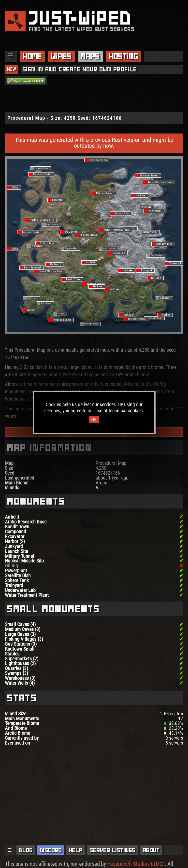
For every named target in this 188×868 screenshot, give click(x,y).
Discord (51, 850)
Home (32, 56)
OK (94, 420)
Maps (90, 56)
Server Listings (113, 850)
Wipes (61, 56)
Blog (26, 850)
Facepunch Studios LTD (135, 864)
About (151, 850)
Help (76, 850)
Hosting (123, 56)
